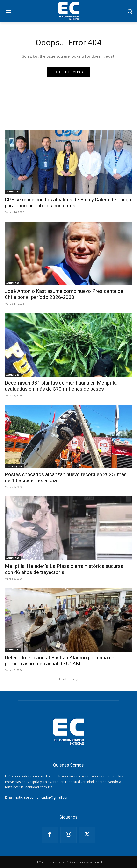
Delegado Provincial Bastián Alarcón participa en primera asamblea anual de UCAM (60, 661)
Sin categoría (14, 466)
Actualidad (13, 191)
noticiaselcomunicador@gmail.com (42, 797)
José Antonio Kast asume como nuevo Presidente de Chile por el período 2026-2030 (64, 294)
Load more (68, 679)
